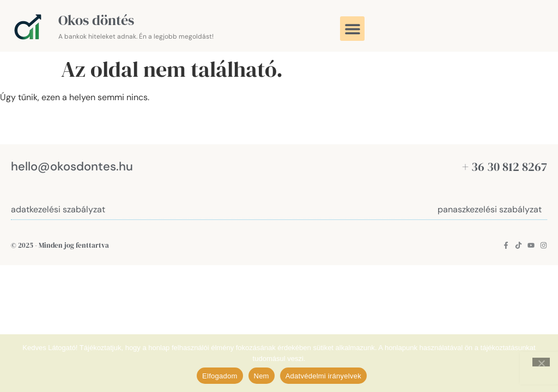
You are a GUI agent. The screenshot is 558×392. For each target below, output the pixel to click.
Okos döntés (96, 20)
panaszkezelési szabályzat (490, 209)
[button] (352, 29)
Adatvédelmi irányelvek (323, 376)
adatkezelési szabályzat (58, 209)
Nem (262, 376)
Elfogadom (220, 376)
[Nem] (541, 362)
